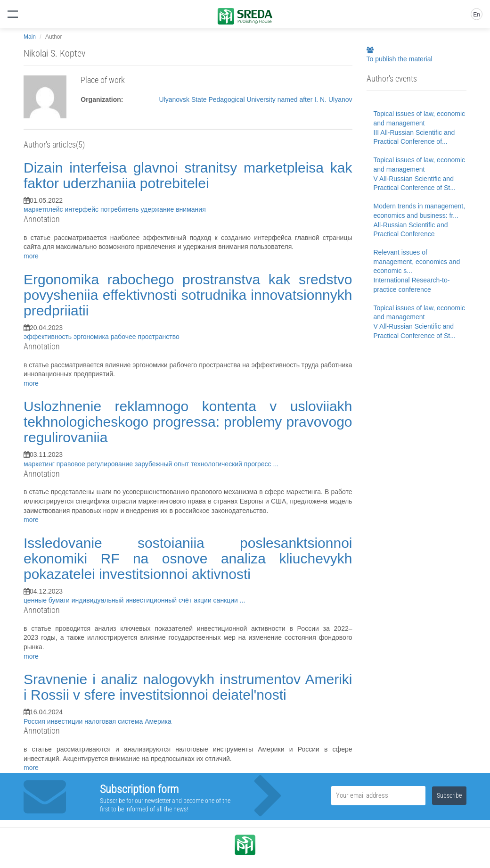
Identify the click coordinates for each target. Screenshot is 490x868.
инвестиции (66, 721)
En (477, 15)
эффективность (49, 337)
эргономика (92, 337)
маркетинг (40, 464)
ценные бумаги (48, 600)
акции (203, 600)
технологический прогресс (232, 464)
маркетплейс (44, 209)
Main (30, 37)
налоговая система (114, 721)
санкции (227, 600)
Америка (158, 721)
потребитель (121, 209)
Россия (35, 721)
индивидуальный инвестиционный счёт (133, 600)
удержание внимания (173, 209)
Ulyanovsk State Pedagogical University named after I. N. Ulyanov (255, 99)
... (276, 464)
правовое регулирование (96, 464)
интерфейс (82, 209)
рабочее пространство (145, 337)
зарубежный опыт (163, 464)
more (31, 256)
